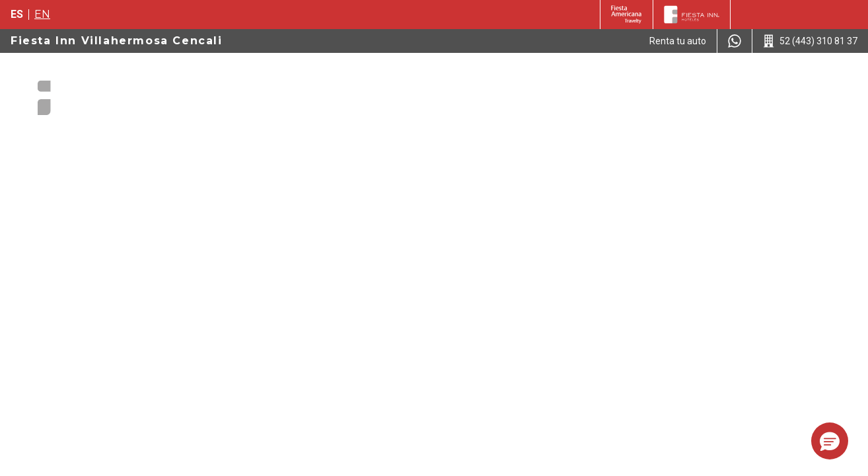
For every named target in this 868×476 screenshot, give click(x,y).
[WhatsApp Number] (735, 41)
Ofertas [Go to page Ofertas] (564, 79)
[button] (830, 441)
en (42, 14)
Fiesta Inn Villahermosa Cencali (117, 41)
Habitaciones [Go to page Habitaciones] (497, 79)
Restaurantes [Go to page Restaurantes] (757, 79)
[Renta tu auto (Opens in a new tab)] (678, 41)
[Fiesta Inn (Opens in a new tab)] (627, 15)
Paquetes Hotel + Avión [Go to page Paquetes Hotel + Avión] (390, 79)
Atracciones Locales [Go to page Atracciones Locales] (653, 79)
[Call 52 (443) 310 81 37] (810, 41)
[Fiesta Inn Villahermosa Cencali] (87, 93)
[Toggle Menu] (827, 79)
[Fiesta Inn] (692, 15)
